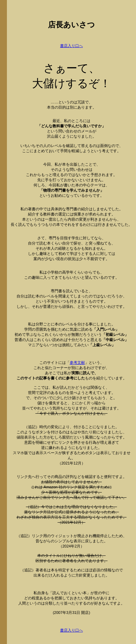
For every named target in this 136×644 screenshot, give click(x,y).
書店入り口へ (71, 46)
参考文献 (77, 362)
